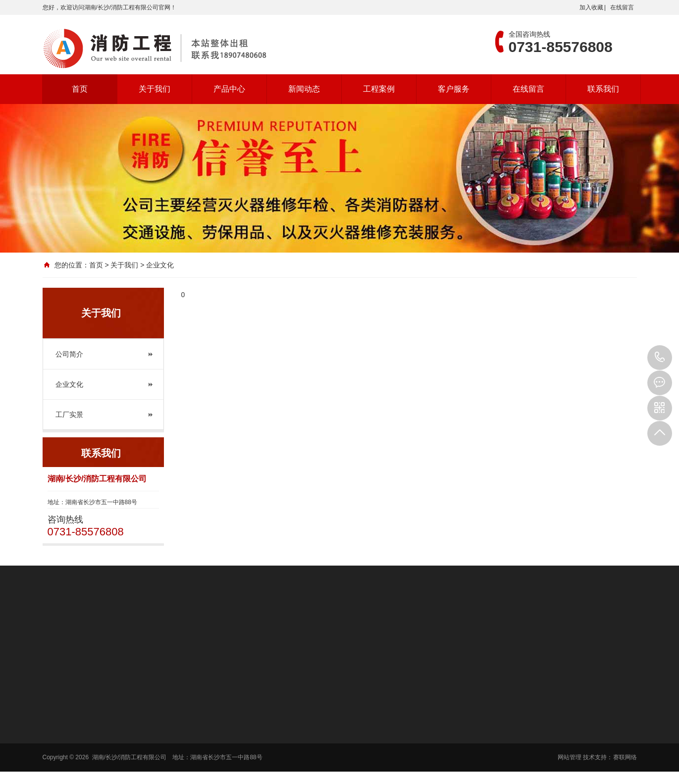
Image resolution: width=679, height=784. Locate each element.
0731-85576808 (660, 358)
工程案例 (379, 89)
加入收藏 (591, 7)
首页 (80, 89)
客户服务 (454, 89)
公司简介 (69, 354)
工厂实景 (69, 415)
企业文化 (69, 384)
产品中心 (229, 89)
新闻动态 (304, 89)
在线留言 (622, 7)
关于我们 (155, 89)
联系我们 (603, 89)
